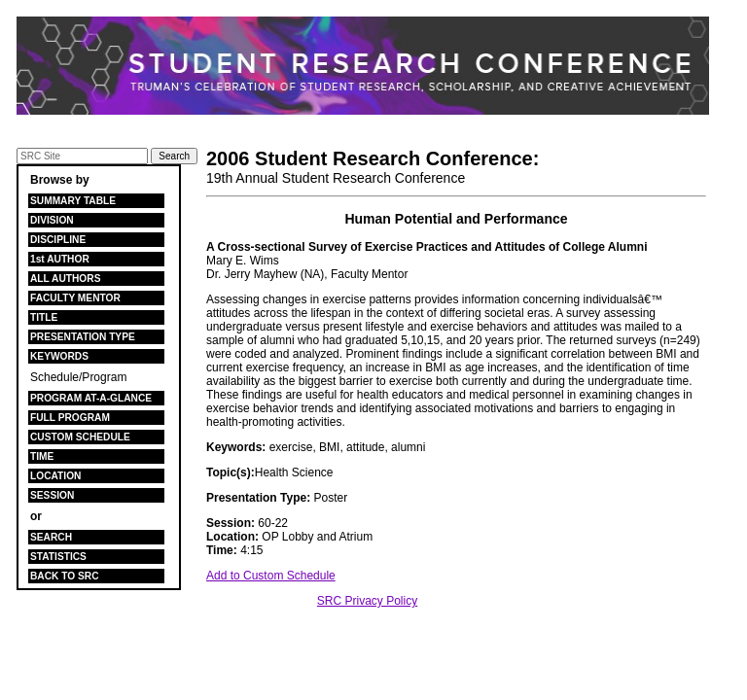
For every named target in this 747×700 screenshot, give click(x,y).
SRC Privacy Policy (367, 601)
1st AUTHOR (60, 259)
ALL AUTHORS (65, 279)
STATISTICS (58, 557)
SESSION (52, 495)
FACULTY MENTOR (75, 298)
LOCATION (55, 476)
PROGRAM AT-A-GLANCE (91, 398)
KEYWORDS (59, 356)
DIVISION (52, 220)
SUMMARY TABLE (73, 201)
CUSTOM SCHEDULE (80, 437)
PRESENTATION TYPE (83, 337)
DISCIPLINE (58, 240)
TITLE (44, 317)
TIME (42, 456)
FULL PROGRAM (70, 418)
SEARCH (51, 537)
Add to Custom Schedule (271, 576)
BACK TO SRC (65, 576)
